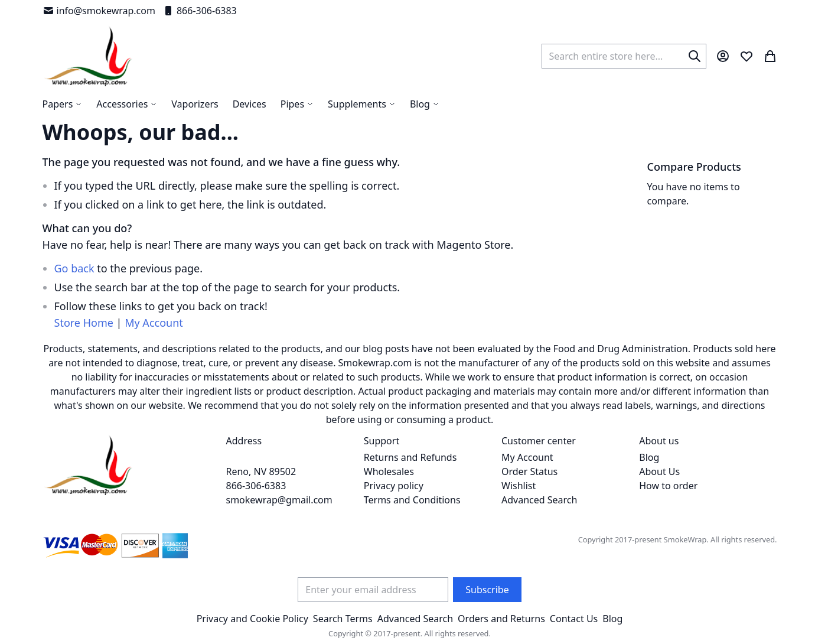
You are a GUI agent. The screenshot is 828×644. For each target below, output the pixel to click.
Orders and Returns (501, 619)
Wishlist (519, 486)
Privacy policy (394, 486)
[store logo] (88, 56)
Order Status (529, 471)
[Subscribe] (487, 590)
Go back (74, 268)
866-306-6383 (200, 11)
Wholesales (389, 471)
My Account (154, 323)
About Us (659, 471)
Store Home (84, 323)
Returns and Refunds (410, 457)
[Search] (695, 56)
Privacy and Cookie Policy (252, 619)
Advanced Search (539, 500)
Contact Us (574, 619)
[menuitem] (425, 104)
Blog (649, 457)
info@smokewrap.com (99, 11)
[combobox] (624, 56)
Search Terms (343, 619)
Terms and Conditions (412, 500)
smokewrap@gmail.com (279, 500)
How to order (668, 486)
